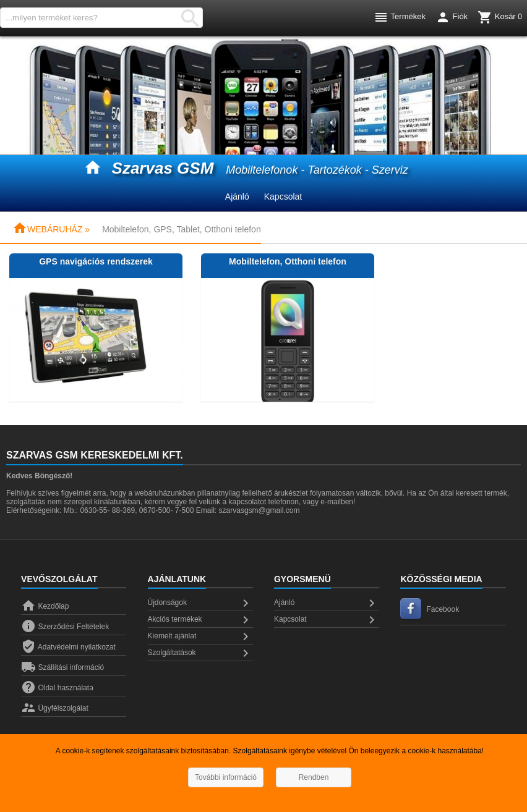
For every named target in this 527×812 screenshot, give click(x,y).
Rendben (314, 777)
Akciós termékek (200, 620)
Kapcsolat (283, 197)
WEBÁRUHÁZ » (51, 229)
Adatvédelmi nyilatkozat (68, 647)
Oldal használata (57, 688)
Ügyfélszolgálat (55, 708)
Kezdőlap (45, 606)
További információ (226, 777)
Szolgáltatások (200, 653)
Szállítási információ (62, 667)
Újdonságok (200, 603)
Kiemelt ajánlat (200, 636)
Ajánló (237, 197)
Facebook (430, 609)
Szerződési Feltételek (65, 627)
